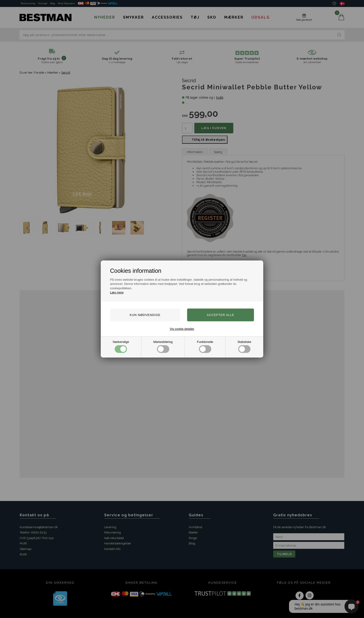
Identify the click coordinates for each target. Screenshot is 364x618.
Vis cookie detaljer (182, 329)
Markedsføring (163, 346)
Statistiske (244, 346)
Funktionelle (205, 346)
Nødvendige (121, 346)
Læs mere (117, 292)
